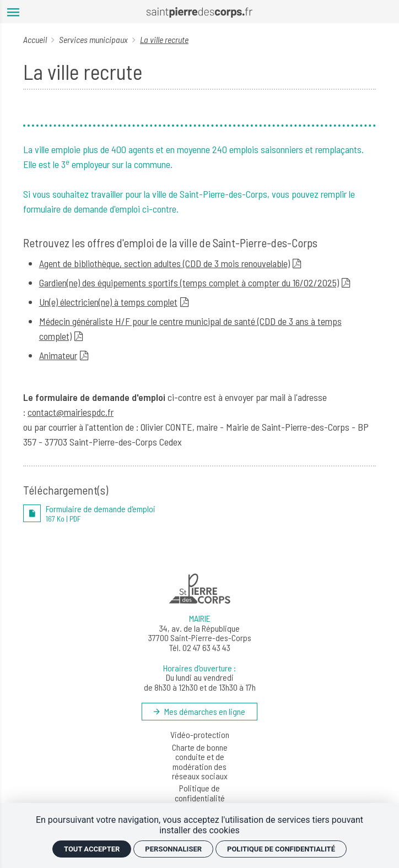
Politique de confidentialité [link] (281, 849)
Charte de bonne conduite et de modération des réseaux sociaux (200, 762)
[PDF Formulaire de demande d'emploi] (199, 513)
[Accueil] (199, 11)
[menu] (13, 11)
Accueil (36, 39)
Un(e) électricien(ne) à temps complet (108, 302)
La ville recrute (164, 39)
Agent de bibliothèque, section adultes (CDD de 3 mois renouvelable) (165, 263)
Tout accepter (92, 849)
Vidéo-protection (200, 735)
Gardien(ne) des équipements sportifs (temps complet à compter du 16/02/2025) (189, 283)
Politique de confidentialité (200, 793)
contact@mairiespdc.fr (71, 412)
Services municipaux (94, 39)
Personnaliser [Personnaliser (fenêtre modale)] (173, 849)
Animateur (58, 355)
